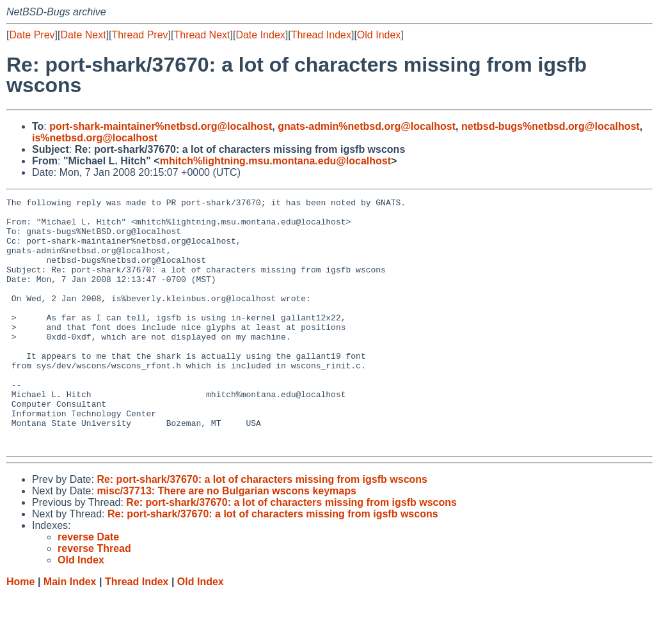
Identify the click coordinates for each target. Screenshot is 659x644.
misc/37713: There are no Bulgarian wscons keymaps (226, 541)
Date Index (260, 35)
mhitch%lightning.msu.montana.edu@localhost (275, 161)
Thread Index (321, 35)
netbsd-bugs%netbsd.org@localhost (551, 126)
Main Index (70, 632)
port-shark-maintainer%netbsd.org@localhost (161, 126)
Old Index (379, 35)
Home (20, 632)
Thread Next (202, 35)
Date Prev (32, 35)
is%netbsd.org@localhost (95, 138)
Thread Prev (140, 35)
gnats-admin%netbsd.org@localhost (367, 126)
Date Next (83, 35)
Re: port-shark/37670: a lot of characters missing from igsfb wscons (262, 529)
